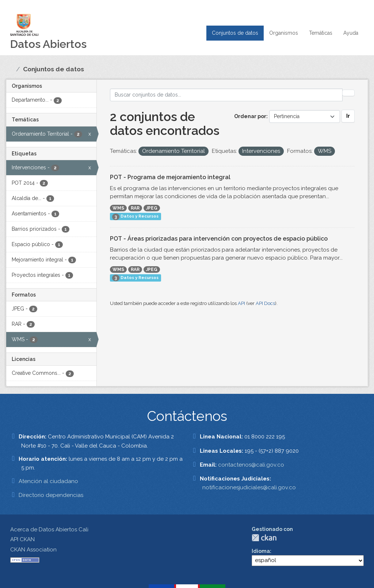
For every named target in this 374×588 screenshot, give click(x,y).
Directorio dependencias (51, 495)
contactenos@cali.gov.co (251, 465)
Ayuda (351, 33)
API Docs (265, 303)
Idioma (261, 551)
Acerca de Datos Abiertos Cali (49, 529)
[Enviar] (348, 93)
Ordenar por (250, 116)
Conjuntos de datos (235, 33)
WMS (118, 208)
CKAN (264, 538)
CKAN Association (33, 550)
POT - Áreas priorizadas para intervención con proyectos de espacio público (219, 239)
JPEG (152, 208)
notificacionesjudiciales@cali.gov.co (249, 487)
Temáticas (321, 33)
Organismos (284, 33)
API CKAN (22, 539)
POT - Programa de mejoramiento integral (170, 177)
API (241, 303)
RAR (135, 208)
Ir (348, 116)
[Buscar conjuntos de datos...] (226, 95)
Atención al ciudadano (48, 481)
